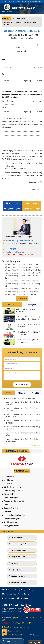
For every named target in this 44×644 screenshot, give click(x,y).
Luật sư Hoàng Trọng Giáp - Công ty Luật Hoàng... (28, 310)
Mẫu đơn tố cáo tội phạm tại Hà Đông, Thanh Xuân (23, 270)
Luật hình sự (7, 480)
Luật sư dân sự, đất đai (19, 546)
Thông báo (32, 305)
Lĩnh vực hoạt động (9, 594)
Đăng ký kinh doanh (19, 557)
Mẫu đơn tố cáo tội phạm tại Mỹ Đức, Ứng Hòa (21, 281)
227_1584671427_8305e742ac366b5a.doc (22, 31)
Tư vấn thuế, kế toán (19, 573)
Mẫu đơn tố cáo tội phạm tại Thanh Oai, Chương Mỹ (22, 285)
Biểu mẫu (6, 18)
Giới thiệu (10, 590)
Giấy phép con (17, 568)
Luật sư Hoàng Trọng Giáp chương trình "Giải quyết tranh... (28, 318)
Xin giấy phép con (9, 522)
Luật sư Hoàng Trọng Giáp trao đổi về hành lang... (28, 341)
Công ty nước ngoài (10, 498)
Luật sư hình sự (17, 541)
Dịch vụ (35, 412)
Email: (7, 627)
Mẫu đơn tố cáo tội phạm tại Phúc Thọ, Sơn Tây (22, 294)
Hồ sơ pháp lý (8, 494)
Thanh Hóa (24, 618)
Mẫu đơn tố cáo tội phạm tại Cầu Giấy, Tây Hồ (21, 264)
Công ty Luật (7, 505)
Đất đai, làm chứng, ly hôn (12, 487)
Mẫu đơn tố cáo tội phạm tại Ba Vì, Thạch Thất (22, 292)
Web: (6, 631)
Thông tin (39, 412)
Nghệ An (15, 618)
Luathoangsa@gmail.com (16, 252)
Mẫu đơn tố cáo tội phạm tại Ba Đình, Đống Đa (21, 267)
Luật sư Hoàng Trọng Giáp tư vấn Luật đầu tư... (28, 326)
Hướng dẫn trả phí (9, 598)
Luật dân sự (7, 484)
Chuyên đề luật (22, 471)
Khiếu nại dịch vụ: (11, 635)
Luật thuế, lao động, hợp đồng (14, 515)
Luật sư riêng (17, 562)
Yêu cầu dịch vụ (23, 594)
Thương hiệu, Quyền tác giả (13, 501)
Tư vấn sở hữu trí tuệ (19, 579)
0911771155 (11, 249)
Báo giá (32, 590)
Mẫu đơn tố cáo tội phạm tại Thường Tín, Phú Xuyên (21, 277)
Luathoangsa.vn (14, 631)
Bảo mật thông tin (21, 590)
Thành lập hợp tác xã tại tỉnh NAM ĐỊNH (38, 413)
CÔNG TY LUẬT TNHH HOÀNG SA (21, 241)
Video (12, 305)
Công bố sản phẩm (10, 508)
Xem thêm (22, 298)
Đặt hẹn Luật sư (22, 598)
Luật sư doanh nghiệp (19, 552)
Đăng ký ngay (22, 385)
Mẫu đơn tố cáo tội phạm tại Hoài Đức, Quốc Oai (22, 289)
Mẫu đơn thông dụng (21, 18)
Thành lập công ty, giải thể (12, 491)
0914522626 (27, 623)
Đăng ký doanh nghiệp (11, 519)
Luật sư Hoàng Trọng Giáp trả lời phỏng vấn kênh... (28, 333)
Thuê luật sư (7, 512)
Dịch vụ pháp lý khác (10, 526)
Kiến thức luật (8, 477)
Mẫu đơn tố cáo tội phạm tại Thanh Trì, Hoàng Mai (23, 273)
